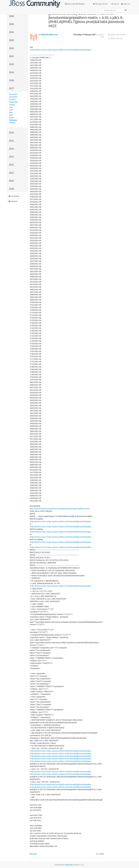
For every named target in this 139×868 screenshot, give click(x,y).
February (13, 120)
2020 (12, 64)
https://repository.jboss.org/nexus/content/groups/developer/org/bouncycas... (60, 509)
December (13, 94)
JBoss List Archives (47, 4)
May (11, 112)
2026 (12, 16)
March (12, 117)
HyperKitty (69, 865)
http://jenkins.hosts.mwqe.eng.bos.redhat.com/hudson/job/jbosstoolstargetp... (62, 50)
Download (13, 201)
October (12, 99)
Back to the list (115, 38)
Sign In (115, 4)
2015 (12, 141)
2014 (12, 149)
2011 (12, 173)
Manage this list (100, 4)
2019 (12, 72)
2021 (12, 56)
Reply (33, 854)
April (11, 115)
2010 (12, 181)
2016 (12, 133)
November (13, 97)
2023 (12, 40)
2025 (12, 24)
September (14, 102)
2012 (12, 165)
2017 (12, 88)
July (11, 107)
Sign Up (126, 4)
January (12, 123)
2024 (12, 32)
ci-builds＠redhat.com (48, 35)
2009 (12, 189)
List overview (14, 196)
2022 (12, 48)
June (11, 110)
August (12, 105)
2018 (12, 80)
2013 (12, 157)
